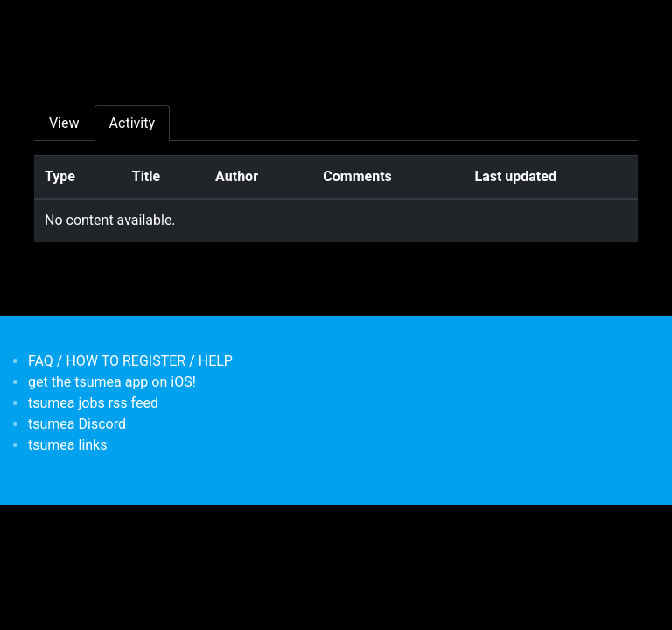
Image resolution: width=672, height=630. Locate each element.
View (64, 123)
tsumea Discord (77, 424)
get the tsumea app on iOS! (112, 382)
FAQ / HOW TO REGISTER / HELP (130, 361)
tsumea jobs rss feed (93, 403)
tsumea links (67, 445)
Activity (132, 123)
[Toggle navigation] (45, 24)
